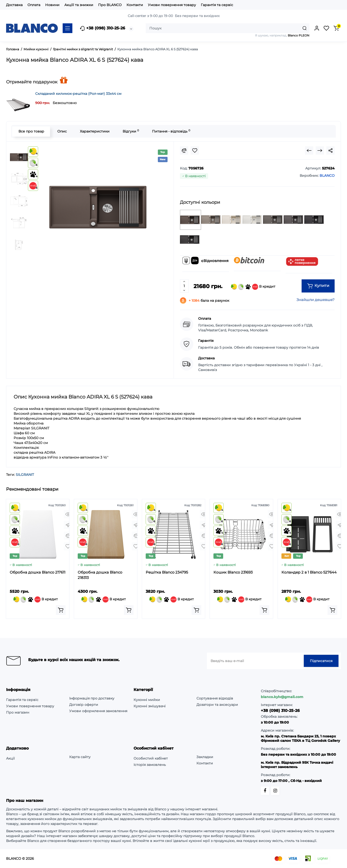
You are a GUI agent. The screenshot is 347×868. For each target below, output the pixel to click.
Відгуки (131, 131)
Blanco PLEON (299, 35)
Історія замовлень (150, 765)
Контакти (135, 5)
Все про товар (31, 131)
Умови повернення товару (172, 5)
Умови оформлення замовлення (98, 711)
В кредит (253, 287)
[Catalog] (68, 28)
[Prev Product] (309, 151)
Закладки (205, 757)
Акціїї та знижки (79, 5)
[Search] (305, 28)
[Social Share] (330, 151)
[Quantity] (184, 286)
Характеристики (94, 131)
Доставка (14, 5)
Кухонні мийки (147, 700)
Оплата (34, 5)
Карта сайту (80, 757)
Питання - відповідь (171, 131)
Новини (52, 5)
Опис (62, 131)
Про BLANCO (110, 5)
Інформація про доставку (92, 698)
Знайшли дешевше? (316, 300)
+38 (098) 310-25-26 (102, 28)
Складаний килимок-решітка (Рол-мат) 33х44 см (78, 94)
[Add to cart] (61, 610)
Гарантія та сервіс (217, 5)
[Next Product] (320, 151)
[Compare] (184, 151)
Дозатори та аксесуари (217, 705)
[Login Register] (317, 28)
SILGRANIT (25, 475)
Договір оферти (84, 705)
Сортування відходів (215, 698)
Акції (10, 758)
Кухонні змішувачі (150, 706)
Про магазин (18, 712)
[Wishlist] (195, 151)
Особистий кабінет (151, 758)
